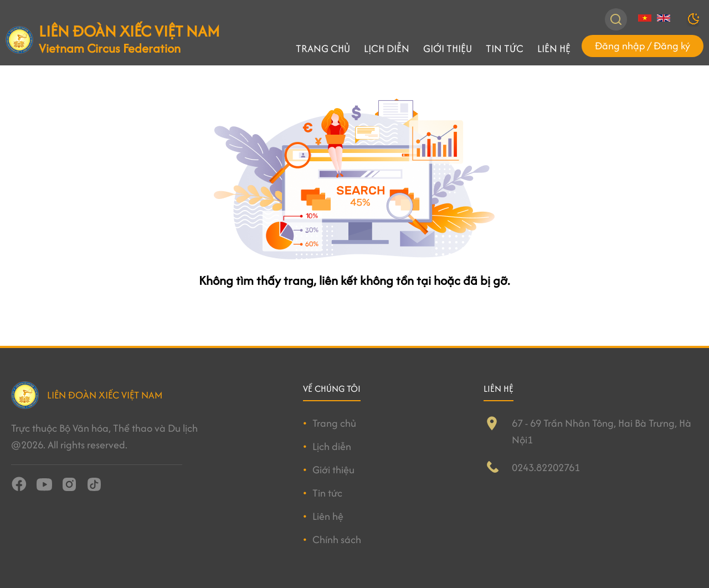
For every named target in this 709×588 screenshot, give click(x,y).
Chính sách (337, 540)
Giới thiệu (448, 48)
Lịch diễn (387, 48)
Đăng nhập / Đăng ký (643, 46)
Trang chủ (323, 48)
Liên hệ (554, 48)
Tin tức (505, 48)
